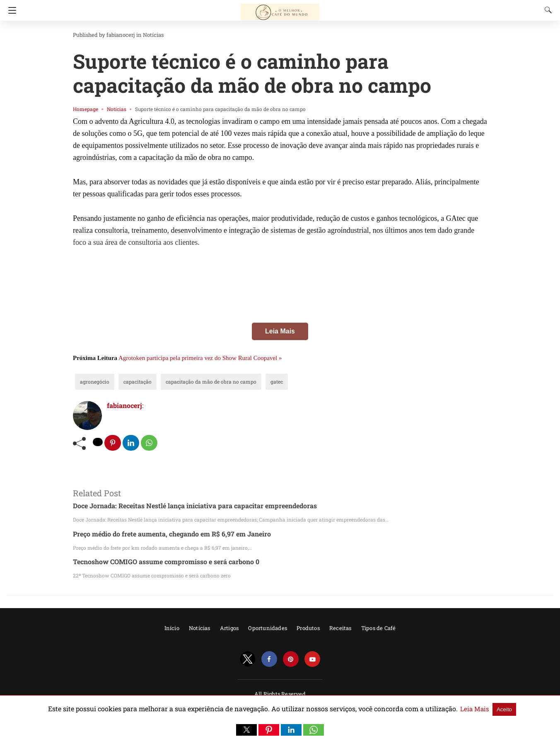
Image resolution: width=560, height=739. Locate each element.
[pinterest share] (113, 443)
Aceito (472, 709)
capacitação (130, 382)
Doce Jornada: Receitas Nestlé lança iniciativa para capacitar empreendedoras (184, 506)
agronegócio (92, 382)
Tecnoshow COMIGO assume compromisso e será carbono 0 (158, 562)
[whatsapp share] (150, 443)
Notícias (143, 35)
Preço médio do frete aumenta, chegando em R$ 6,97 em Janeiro (163, 534)
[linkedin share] (132, 443)
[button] (246, 730)
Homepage (84, 109)
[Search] (546, 10)
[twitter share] (98, 442)
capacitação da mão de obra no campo (194, 382)
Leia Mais (280, 331)
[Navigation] (10, 10)
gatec (251, 382)
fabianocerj (114, 35)
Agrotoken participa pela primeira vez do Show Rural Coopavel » (200, 358)
